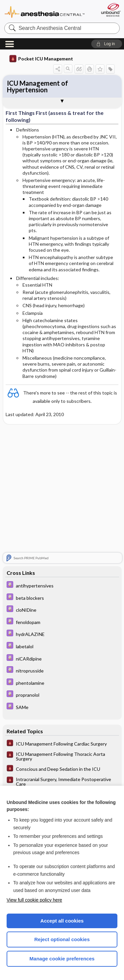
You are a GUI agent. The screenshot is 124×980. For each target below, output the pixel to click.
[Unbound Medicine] (111, 10)
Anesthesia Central (45, 11)
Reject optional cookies (62, 939)
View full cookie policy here (34, 900)
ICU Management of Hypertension (38, 86)
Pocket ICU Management (41, 59)
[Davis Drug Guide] (62, 585)
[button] (107, 44)
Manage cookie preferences (62, 959)
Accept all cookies (62, 921)
